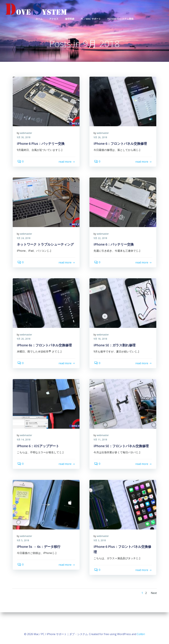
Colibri (141, 634)
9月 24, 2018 (24, 250)
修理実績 (70, 18)
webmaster (27, 145)
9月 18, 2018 (101, 351)
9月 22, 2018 (101, 250)
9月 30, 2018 (24, 150)
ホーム (39, 18)
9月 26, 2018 (101, 150)
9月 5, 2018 (24, 553)
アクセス (54, 18)
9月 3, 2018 (101, 553)
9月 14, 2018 (24, 452)
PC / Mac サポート (91, 18)
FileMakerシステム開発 (120, 18)
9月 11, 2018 (101, 452)
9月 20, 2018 (24, 351)
